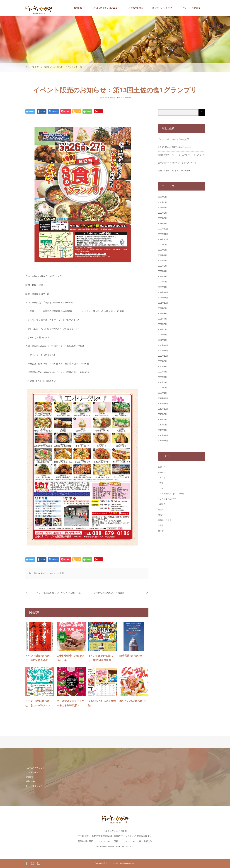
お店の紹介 (79, 8)
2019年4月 (162, 420)
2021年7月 (162, 319)
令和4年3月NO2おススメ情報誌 (109, 593)
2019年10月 (163, 409)
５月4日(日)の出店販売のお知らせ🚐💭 (175, 147)
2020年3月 (162, 382)
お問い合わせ (31, 781)
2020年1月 (162, 393)
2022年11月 (163, 234)
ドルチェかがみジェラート (37, 768)
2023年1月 (162, 224)
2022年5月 (162, 266)
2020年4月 (162, 377)
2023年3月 (162, 213)
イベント (120, 98)
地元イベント (164, 515)
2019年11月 (163, 404)
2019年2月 (162, 425)
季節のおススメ (165, 520)
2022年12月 (163, 229)
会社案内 (29, 777)
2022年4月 (162, 271)
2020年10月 (163, 356)
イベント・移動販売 (191, 8)
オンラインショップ (162, 8)
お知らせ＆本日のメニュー (107, 8)
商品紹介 (162, 510)
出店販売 (162, 504)
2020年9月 (162, 361)
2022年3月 (162, 277)
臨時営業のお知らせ (131, 656)
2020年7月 (162, 372)
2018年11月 (163, 441)
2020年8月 (162, 367)
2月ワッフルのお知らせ (133, 701)
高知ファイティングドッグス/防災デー (174, 171)
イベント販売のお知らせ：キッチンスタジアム (58, 593)
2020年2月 (162, 388)
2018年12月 (163, 435)
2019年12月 (163, 398)
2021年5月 (162, 329)
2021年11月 (163, 298)
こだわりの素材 (136, 8)
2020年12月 (163, 345)
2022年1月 (162, 287)
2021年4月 (162, 335)
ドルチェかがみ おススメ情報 (171, 494)
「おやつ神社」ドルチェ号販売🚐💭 (173, 139)
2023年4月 (162, 208)
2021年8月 (162, 314)
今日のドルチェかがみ (167, 499)
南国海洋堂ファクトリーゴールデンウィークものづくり (181, 155)
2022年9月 (162, 245)
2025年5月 (162, 197)
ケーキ (161, 488)
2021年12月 (163, 292)
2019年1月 (162, 430)
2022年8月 (162, 250)
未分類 (128, 98)
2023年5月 (162, 202)
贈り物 (161, 531)
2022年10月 (163, 239)
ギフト (161, 483)
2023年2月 (162, 218)
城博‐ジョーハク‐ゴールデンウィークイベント (177, 163)
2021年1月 (162, 340)
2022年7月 (162, 255)
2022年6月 (162, 261)
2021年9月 (162, 308)
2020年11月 (163, 351)
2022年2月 (162, 282)
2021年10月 (163, 303)
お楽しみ (103, 98)
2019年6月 (162, 414)
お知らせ (112, 98)
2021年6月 (162, 324)
